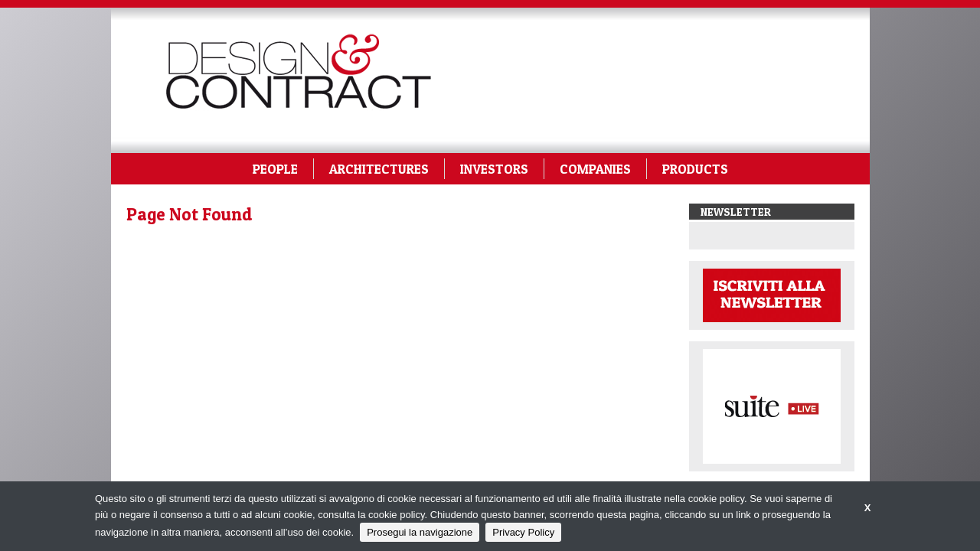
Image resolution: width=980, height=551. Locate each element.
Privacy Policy (523, 532)
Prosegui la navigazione (420, 532)
